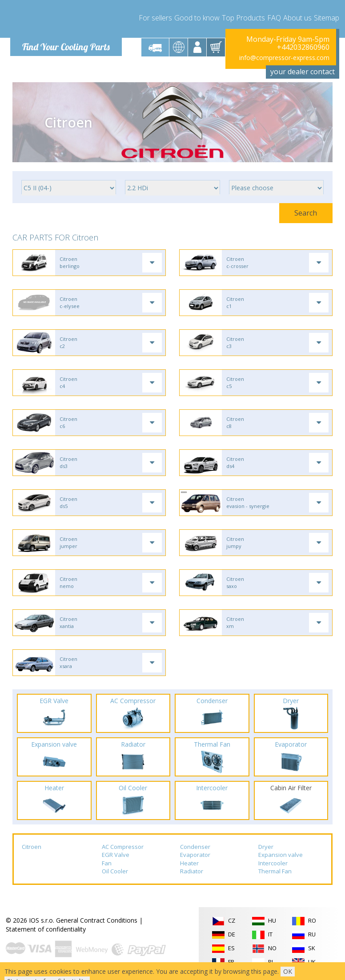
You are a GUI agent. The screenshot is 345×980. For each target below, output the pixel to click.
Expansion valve (281, 855)
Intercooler (273, 863)
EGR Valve (116, 855)
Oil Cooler (115, 872)
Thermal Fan (275, 872)
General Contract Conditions (97, 920)
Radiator (192, 872)
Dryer (266, 847)
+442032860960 (303, 47)
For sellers (155, 18)
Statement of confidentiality (46, 929)
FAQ (274, 18)
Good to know (197, 18)
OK (288, 971)
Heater (189, 863)
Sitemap (327, 18)
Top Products (243, 18)
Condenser (195, 847)
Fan (107, 863)
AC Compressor (123, 847)
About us (297, 18)
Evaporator (195, 855)
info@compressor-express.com (284, 58)
